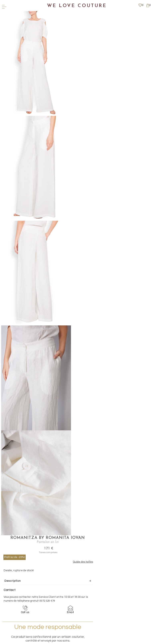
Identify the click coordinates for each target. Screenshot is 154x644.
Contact (76, 583)
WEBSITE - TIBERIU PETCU (76, 642)
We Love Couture (77, 6)
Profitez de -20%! (85, 37)
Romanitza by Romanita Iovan (108, 16)
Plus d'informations (76, 606)
